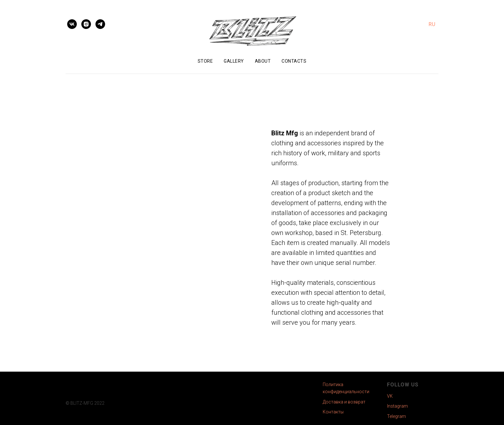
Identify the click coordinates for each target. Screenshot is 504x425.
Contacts (294, 61)
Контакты (333, 412)
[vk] (72, 24)
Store (205, 61)
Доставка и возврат (344, 402)
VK (390, 396)
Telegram (396, 416)
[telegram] (100, 24)
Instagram (397, 406)
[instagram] (86, 24)
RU (432, 24)
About (263, 61)
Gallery (234, 61)
